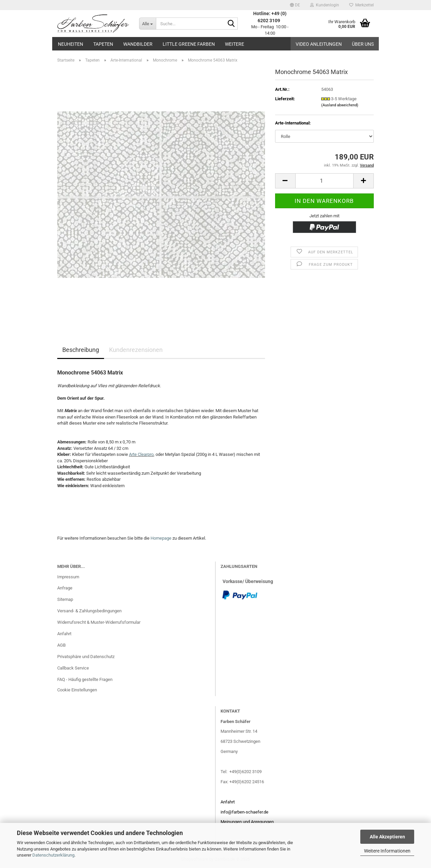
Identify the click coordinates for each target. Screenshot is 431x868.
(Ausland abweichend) (340, 105)
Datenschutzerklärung (53, 855)
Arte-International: (293, 123)
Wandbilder (138, 44)
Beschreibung (81, 350)
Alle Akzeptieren (387, 837)
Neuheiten (71, 44)
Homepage (161, 538)
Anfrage (65, 588)
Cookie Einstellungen (77, 690)
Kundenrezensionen (136, 350)
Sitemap (65, 599)
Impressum (68, 577)
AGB (61, 645)
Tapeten (103, 44)
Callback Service (73, 668)
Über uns (363, 44)
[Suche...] (147, 24)
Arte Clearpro (141, 454)
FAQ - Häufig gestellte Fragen (85, 679)
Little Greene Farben (189, 44)
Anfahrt (64, 634)
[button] (295, 5)
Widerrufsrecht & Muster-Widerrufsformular (99, 622)
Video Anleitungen (319, 44)
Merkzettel (361, 5)
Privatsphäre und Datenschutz (86, 657)
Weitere (235, 44)
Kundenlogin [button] (325, 5)
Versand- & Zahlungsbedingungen (89, 611)
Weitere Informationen (387, 851)
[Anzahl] (324, 181)
